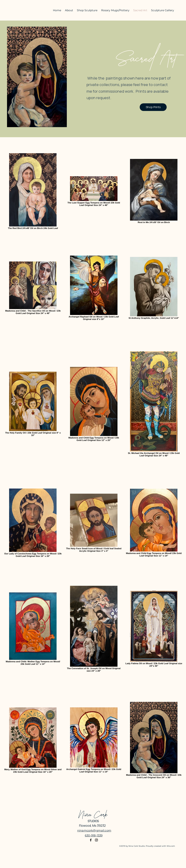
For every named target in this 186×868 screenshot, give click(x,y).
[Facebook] (91, 840)
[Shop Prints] (153, 107)
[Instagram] (96, 840)
